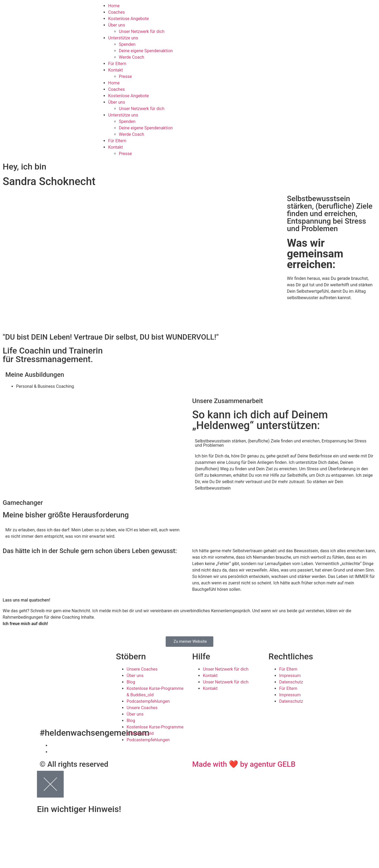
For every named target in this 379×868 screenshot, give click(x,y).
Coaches (116, 12)
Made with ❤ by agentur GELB (244, 764)
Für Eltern (117, 64)
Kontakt (115, 70)
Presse (125, 76)
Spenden (127, 44)
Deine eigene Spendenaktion (146, 51)
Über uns (117, 25)
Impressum (290, 676)
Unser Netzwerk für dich (142, 31)
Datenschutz (291, 682)
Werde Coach (132, 57)
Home (114, 6)
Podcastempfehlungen (148, 701)
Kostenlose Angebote (128, 19)
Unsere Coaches (142, 669)
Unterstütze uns (123, 38)
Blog (131, 682)
